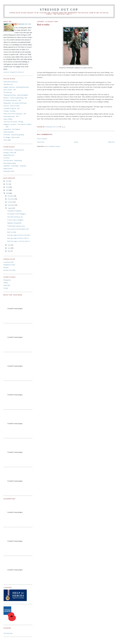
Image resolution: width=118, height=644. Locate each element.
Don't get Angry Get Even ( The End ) (19, 235)
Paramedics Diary (9, 171)
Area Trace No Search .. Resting (13, 122)
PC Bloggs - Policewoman (12, 137)
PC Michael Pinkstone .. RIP (12, 100)
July (9, 245)
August (10, 208)
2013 (8, 181)
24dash (6, 283)
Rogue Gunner (8, 168)
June (9, 248)
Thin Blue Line (8, 84)
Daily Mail (7, 285)
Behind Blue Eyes (9, 155)
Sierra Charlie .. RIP (10, 90)
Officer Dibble (8, 119)
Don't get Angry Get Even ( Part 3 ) (18, 238)
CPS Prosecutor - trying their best (14, 150)
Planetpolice (7, 280)
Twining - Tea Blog (9, 111)
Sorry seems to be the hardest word (18, 229)
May (9, 251)
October (10, 202)
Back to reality (12, 232)
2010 (8, 187)
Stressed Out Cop (59, 10)
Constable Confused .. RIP (12, 108)
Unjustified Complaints (14, 211)
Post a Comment (42, 139)
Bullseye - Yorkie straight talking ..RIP (15, 98)
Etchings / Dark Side (10, 153)
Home (76, 142)
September (11, 205)
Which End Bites (9, 132)
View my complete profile (14, 72)
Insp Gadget (7, 140)
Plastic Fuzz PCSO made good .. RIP (15, 114)
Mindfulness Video (9, 265)
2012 (8, 184)
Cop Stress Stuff (8, 262)
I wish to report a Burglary (15, 220)
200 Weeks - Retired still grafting (14, 135)
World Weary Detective (11, 82)
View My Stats (8, 633)
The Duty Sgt (8, 92)
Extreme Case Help (9, 270)
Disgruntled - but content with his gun (15, 103)
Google (6, 288)
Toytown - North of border (12, 106)
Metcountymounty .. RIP (11, 116)
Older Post (111, 142)
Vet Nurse (7, 158)
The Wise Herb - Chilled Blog (13, 161)
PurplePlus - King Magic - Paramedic (15, 166)
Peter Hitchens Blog (10, 163)
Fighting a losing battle (14, 223)
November (11, 199)
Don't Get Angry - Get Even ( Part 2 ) (19, 241)
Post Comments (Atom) (53, 146)
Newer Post (41, 142)
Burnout (6, 267)
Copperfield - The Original (12, 129)
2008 (8, 193)
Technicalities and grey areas (16, 226)
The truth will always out (15, 217)
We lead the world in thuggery (16, 214)
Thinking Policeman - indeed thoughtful (16, 95)
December (11, 196)
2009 (8, 190)
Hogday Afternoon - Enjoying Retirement (16, 87)
